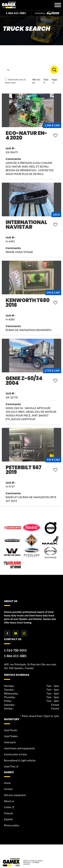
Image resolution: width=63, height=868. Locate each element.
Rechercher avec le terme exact (15, 81)
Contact (8, 789)
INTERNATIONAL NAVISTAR (26, 225)
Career (8, 807)
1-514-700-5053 (15, 650)
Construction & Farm (16, 754)
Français (9, 813)
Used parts (10, 742)
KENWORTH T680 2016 (27, 303)
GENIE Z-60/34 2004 (24, 381)
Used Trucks (11, 730)
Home (7, 783)
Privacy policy (12, 825)
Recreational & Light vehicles (20, 760)
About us (9, 801)
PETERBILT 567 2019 (23, 470)
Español (8, 819)
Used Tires (10, 766)
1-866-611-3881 (16, 13)
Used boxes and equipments (19, 748)
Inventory (47, 13)
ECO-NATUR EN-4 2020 (26, 135)
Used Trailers (11, 736)
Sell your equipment (15, 795)
